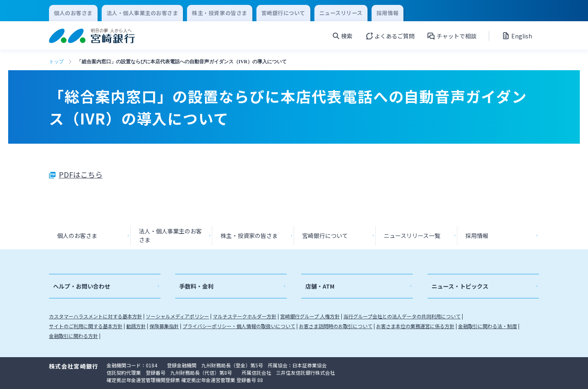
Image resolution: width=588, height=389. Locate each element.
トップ (56, 62)
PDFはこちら (81, 174)
